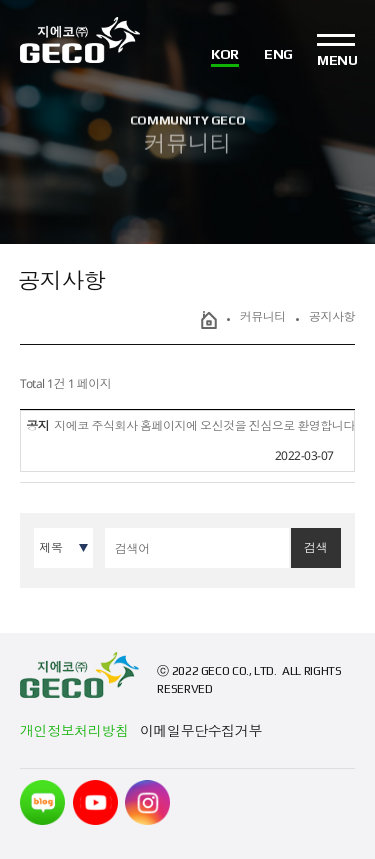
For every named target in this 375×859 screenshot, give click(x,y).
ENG (278, 54)
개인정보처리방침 (74, 731)
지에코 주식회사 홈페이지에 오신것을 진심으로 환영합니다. (205, 425)
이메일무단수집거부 (201, 731)
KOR (225, 54)
